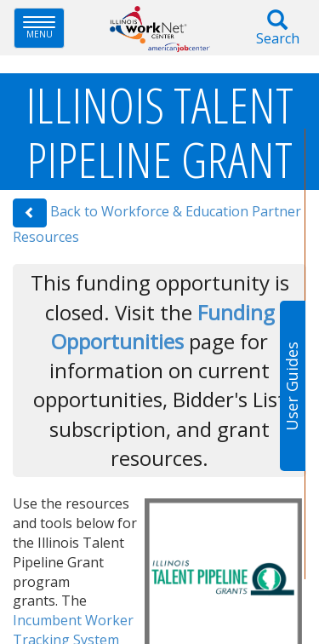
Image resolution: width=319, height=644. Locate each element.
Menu (44, 28)
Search (277, 29)
